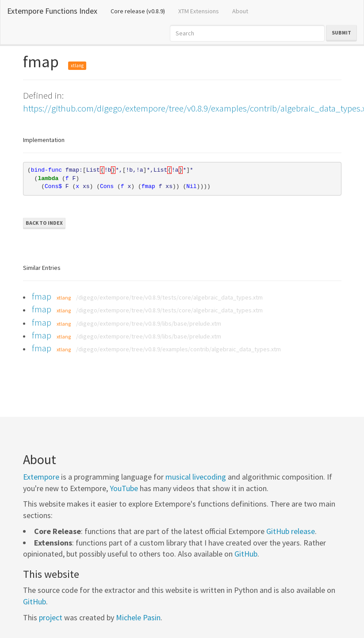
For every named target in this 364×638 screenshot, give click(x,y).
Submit (341, 33)
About (240, 11)
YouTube (124, 488)
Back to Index (44, 223)
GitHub (246, 554)
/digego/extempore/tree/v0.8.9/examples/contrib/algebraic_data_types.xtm (178, 349)
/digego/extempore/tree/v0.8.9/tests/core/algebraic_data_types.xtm (169, 297)
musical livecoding (196, 477)
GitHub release (291, 531)
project (51, 617)
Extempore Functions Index (52, 11)
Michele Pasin (138, 617)
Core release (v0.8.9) (141, 11)
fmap (42, 296)
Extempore (41, 477)
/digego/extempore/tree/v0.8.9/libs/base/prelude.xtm (149, 323)
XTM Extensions (199, 11)
